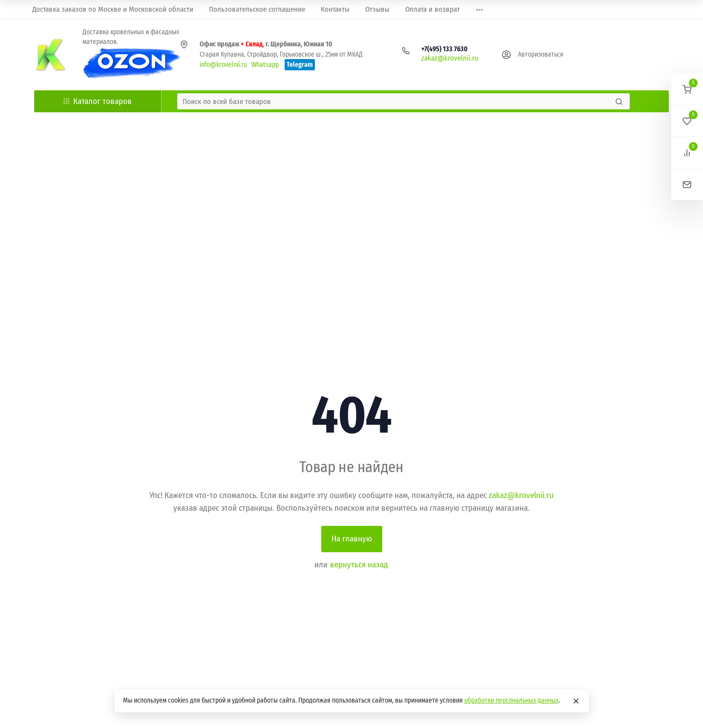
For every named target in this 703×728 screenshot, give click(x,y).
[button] (687, 89)
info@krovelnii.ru (223, 65)
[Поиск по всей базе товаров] (395, 101)
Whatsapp (265, 65)
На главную (352, 539)
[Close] (576, 701)
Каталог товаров (98, 101)
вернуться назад (359, 565)
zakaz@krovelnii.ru (450, 58)
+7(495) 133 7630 (445, 49)
